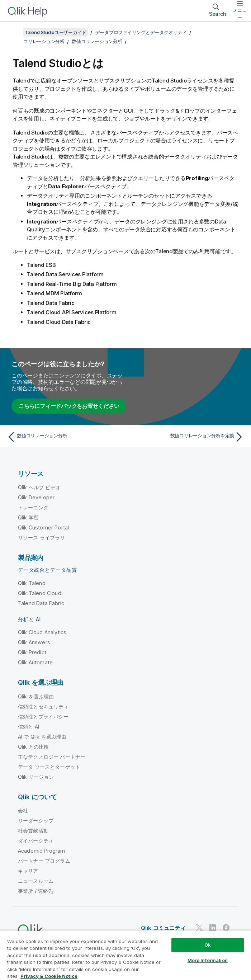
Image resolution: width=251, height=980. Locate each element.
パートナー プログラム (44, 861)
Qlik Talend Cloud (40, 593)
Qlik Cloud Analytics (42, 632)
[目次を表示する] (14, 32)
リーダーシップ (36, 821)
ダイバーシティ (36, 841)
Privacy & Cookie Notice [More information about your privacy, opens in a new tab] (49, 976)
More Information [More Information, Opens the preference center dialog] (208, 960)
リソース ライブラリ (42, 538)
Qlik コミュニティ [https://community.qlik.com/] (163, 928)
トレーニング (33, 507)
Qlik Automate (35, 662)
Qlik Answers (34, 642)
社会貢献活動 (33, 831)
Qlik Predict (32, 652)
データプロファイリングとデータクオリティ (141, 32)
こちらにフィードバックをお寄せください (69, 406)
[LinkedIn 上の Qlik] (213, 927)
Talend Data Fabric (41, 603)
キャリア (28, 871)
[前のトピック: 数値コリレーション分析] (64, 437)
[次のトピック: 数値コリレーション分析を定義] (187, 437)
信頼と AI (29, 727)
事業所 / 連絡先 (35, 891)
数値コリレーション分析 (97, 41)
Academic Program (42, 851)
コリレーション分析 (44, 41)
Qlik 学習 (28, 517)
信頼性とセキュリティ (43, 706)
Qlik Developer (36, 497)
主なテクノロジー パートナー (52, 757)
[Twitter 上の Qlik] (199, 927)
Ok (208, 945)
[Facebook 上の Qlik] (226, 927)
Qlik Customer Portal (43, 527)
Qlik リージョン (36, 777)
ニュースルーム (36, 881)
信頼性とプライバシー (43, 717)
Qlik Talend (32, 583)
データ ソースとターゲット (49, 767)
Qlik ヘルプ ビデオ (39, 487)
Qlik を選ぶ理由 (36, 696)
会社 (23, 811)
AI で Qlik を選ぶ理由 (42, 737)
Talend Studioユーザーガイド (56, 32)
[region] (126, 955)
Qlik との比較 (33, 747)
